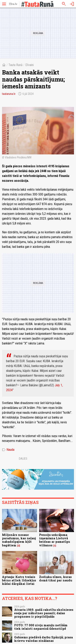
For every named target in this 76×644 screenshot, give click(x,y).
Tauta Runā (16, 65)
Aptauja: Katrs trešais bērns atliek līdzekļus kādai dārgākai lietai (19, 580)
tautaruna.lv (9, 94)
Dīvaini (29, 65)
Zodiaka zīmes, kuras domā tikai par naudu (56, 579)
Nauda (8, 450)
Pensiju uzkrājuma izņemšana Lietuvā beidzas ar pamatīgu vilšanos (55, 540)
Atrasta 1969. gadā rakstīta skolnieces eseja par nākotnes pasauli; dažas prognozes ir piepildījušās (44, 613)
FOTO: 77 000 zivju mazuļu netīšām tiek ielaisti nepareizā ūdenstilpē (41, 627)
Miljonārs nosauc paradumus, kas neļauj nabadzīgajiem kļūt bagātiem (19, 540)
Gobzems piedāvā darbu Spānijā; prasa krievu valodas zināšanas (43, 639)
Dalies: (23, 459)
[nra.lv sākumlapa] (13, 4)
